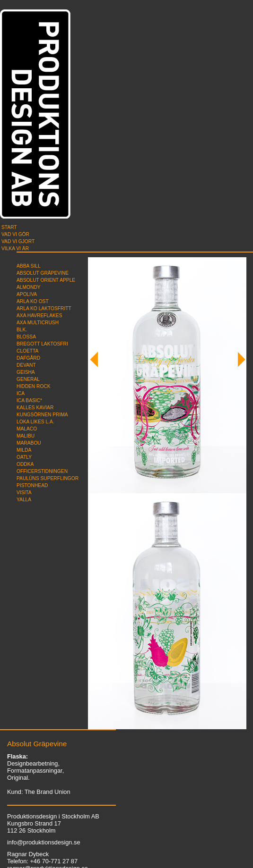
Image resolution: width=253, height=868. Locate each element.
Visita (24, 493)
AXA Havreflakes (39, 316)
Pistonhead (32, 485)
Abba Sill (29, 266)
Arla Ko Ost (33, 301)
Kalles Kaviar (35, 408)
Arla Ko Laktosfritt (44, 308)
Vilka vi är (15, 249)
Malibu (26, 436)
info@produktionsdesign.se (44, 842)
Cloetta (27, 351)
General (28, 379)
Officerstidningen (42, 471)
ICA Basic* (29, 400)
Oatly (24, 457)
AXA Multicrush (38, 323)
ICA (21, 393)
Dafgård (28, 358)
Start (9, 227)
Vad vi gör (15, 234)
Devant (26, 365)
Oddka (25, 464)
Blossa (26, 337)
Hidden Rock (34, 386)
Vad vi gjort (18, 241)
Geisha (26, 372)
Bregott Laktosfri (42, 344)
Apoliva (27, 294)
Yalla (24, 500)
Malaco (27, 429)
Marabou (29, 443)
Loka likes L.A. (35, 422)
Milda (24, 450)
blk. (22, 330)
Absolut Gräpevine (43, 273)
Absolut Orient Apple (46, 280)
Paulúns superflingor (48, 478)
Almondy (29, 287)
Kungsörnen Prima (42, 415)
